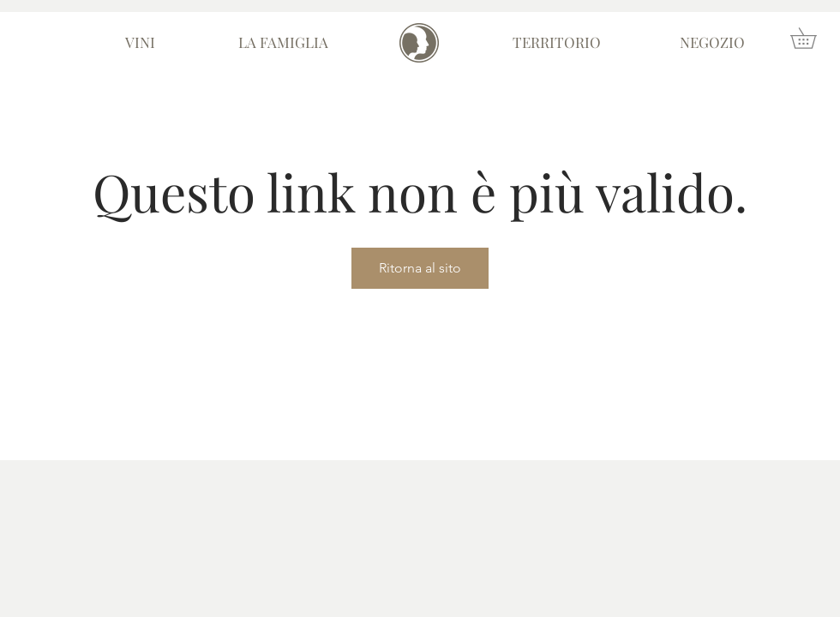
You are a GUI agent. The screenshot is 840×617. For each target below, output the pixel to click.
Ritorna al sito (420, 268)
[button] (813, 38)
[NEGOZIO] (712, 43)
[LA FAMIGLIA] (283, 43)
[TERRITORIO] (557, 43)
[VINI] (140, 43)
